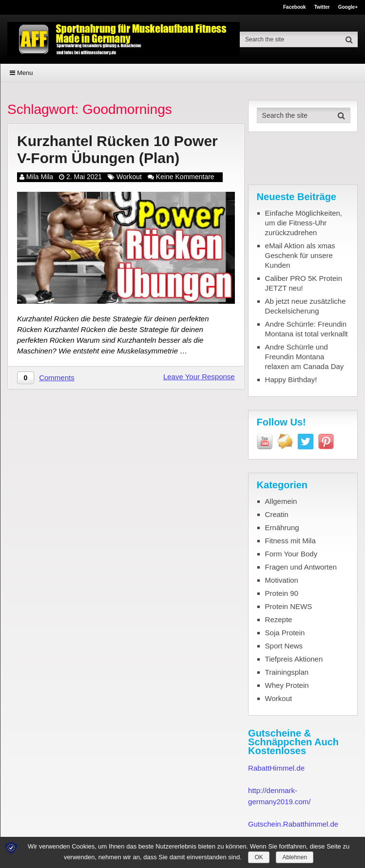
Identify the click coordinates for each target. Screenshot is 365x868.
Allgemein (281, 501)
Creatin (277, 514)
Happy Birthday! (291, 379)
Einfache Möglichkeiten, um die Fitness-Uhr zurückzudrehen (304, 223)
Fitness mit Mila (290, 541)
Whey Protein (287, 685)
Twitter (322, 7)
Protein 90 (282, 593)
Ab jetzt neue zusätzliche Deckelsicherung (306, 306)
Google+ (348, 7)
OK (259, 857)
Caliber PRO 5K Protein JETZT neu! (304, 283)
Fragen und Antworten (301, 567)
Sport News (284, 646)
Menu (25, 73)
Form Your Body (291, 554)
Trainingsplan (287, 672)
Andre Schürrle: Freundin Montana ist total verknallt (307, 329)
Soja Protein (285, 633)
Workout (129, 177)
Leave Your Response (199, 377)
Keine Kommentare (185, 177)
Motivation (282, 580)
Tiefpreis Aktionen (294, 659)
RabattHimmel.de (276, 768)
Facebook (295, 7)
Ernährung (282, 527)
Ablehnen (295, 857)
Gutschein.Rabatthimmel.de (293, 824)
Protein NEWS (289, 606)
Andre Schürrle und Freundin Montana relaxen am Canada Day (305, 357)
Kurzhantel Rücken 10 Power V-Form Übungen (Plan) (117, 149)
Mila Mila (40, 177)
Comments (57, 378)
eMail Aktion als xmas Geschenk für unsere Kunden (300, 255)
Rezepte (279, 619)
